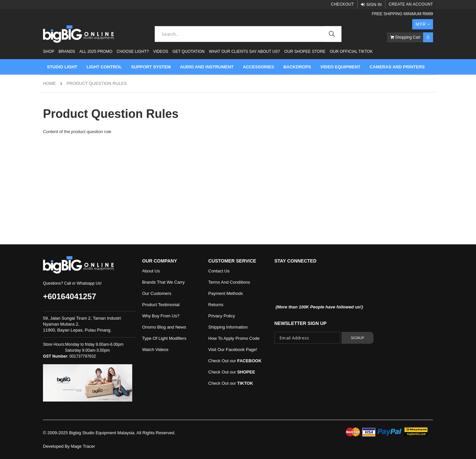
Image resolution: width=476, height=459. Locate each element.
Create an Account (411, 4)
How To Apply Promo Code (234, 338)
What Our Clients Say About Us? (244, 52)
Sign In (374, 5)
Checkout (342, 4)
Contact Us (219, 271)
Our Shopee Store (305, 52)
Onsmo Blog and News (164, 327)
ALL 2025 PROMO (96, 52)
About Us (151, 271)
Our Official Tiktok (351, 52)
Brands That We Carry (163, 282)
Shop (49, 52)
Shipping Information (228, 327)
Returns (216, 305)
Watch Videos (155, 350)
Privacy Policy (222, 316)
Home (49, 83)
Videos (160, 52)
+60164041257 (70, 296)
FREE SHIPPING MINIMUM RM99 (402, 14)
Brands (67, 52)
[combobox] (248, 34)
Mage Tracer (83, 446)
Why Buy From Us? (161, 316)
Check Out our (235, 361)
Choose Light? (133, 52)
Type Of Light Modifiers (164, 338)
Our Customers (157, 293)
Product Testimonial (161, 305)
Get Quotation (189, 52)
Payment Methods (226, 293)
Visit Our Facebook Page (232, 350)
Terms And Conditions (229, 282)
